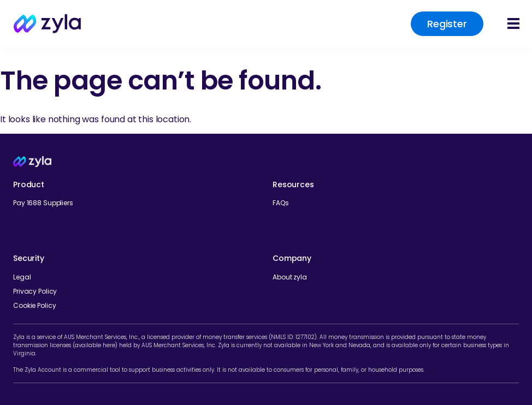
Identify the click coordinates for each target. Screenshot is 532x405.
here (109, 345)
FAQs (281, 203)
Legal (22, 277)
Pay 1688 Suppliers (43, 203)
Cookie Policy (34, 305)
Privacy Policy (35, 291)
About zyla (290, 277)
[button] (514, 24)
